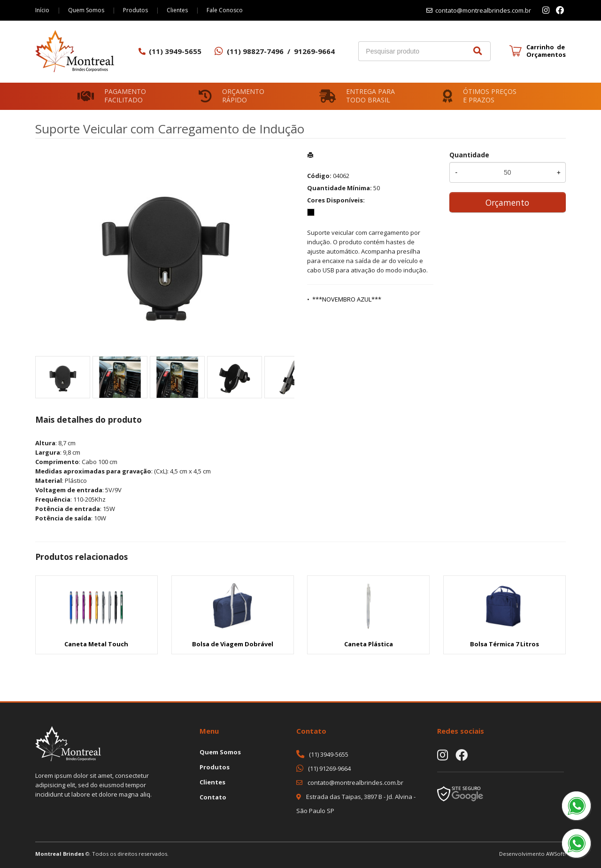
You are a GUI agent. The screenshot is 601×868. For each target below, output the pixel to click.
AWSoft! (556, 854)
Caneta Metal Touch (96, 644)
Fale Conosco (225, 10)
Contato (213, 797)
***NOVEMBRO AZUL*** (347, 299)
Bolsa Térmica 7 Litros (505, 644)
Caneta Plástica (369, 644)
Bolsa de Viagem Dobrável (233, 644)
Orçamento (507, 202)
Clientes (177, 10)
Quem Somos (86, 10)
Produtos (135, 10)
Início (42, 10)
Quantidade (469, 155)
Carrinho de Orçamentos (546, 51)
